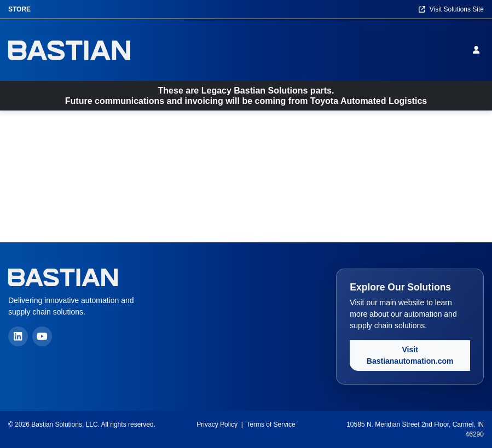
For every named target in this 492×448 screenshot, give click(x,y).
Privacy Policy (217, 424)
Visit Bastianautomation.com (410, 355)
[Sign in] (478, 50)
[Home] (69, 50)
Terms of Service (271, 424)
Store (19, 9)
